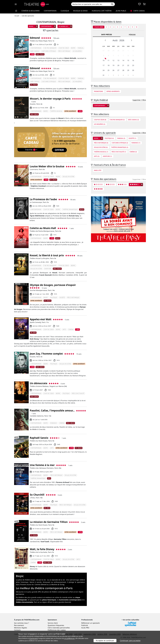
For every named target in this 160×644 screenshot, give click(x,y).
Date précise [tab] (107, 34)
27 (104, 51)
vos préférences (69, 638)
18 (108, 65)
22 (128, 65)
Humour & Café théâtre (102, 11)
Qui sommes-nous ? (22, 623)
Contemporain (50, 11)
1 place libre (99, 27)
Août (115, 40)
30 (118, 51)
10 (136, 27)
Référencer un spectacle (90, 623)
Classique (65, 11)
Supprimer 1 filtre (139, 100)
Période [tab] (132, 35)
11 (108, 60)
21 (123, 65)
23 (133, 65)
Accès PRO (85, 628)
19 (113, 65)
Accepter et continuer (105, 641)
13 (118, 60)
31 (123, 51)
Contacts (17, 630)
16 (133, 60)
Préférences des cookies (57, 630)
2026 (122, 40)
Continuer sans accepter (130, 641)
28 (108, 51)
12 (113, 60)
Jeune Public (121, 11)
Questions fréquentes (56, 625)
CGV (49, 628)
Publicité (85, 625)
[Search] (90, 4)
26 (113, 70)
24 (104, 70)
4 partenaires (34, 638)
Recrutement (19, 625)
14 (123, 60)
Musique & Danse (80, 11)
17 (104, 65)
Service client (53, 623)
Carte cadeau (138, 11)
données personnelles (61, 628)
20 (118, 65)
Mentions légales (21, 628)
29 (113, 51)
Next (131, 40)
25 (108, 70)
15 (128, 60)
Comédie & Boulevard (30, 11)
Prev (105, 40)
